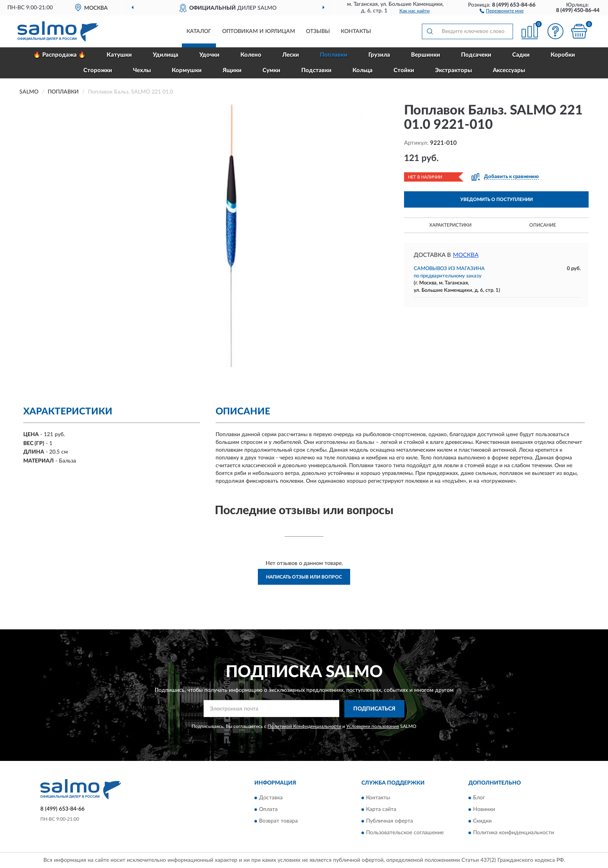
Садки (521, 55)
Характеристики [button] (450, 225)
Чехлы (142, 70)
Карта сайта (381, 810)
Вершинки (426, 55)
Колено (251, 55)
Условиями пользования (373, 726)
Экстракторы (453, 70)
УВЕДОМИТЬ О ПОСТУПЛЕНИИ (497, 199)
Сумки (271, 70)
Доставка (271, 798)
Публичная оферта (389, 821)
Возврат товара (278, 821)
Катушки (119, 55)
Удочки (209, 55)
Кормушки (187, 70)
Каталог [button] (199, 31)
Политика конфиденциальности (514, 833)
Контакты (356, 31)
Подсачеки (476, 55)
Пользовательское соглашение (405, 833)
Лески (291, 55)
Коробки (563, 55)
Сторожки (98, 70)
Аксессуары (509, 70)
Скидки (482, 821)
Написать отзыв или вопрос (304, 577)
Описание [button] (543, 225)
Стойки (404, 70)
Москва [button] (466, 255)
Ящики (232, 70)
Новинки (484, 810)
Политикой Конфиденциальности (304, 726)
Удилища (166, 55)
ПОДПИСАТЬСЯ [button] (374, 709)
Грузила (379, 55)
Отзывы (318, 31)
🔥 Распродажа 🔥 (60, 55)
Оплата (268, 810)
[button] (502, 10)
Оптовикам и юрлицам (259, 31)
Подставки (316, 70)
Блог (479, 798)
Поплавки (334, 55)
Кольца (363, 70)
